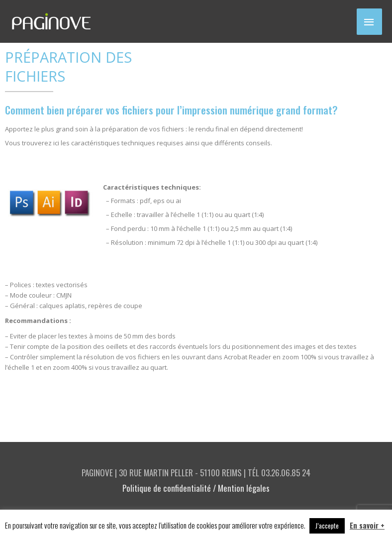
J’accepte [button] (327, 526)
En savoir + (367, 525)
